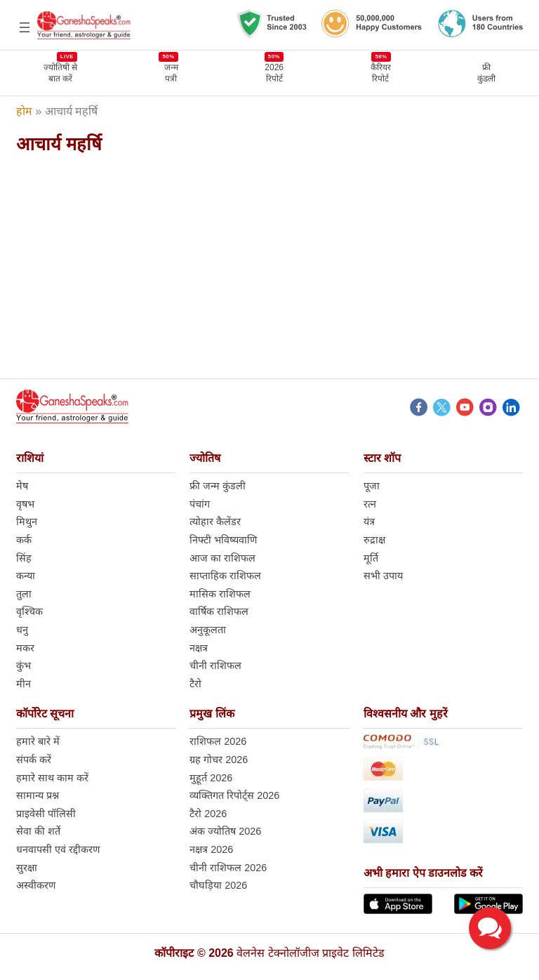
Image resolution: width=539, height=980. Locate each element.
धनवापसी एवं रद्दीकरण (58, 849)
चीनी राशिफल (215, 666)
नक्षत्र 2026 (211, 849)
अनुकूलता (208, 630)
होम (24, 111)
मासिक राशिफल (220, 594)
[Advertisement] (269, 267)
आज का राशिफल (222, 558)
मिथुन (27, 522)
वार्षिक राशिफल (219, 611)
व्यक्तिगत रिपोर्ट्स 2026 (234, 795)
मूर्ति (371, 558)
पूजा (372, 486)
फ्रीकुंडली (486, 73)
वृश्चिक (29, 611)
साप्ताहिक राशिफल (225, 576)
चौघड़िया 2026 (218, 885)
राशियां (30, 458)
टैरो (195, 684)
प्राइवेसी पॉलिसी (46, 814)
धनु (22, 630)
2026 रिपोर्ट (274, 73)
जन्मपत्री (171, 73)
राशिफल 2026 (218, 741)
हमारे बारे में (38, 741)
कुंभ (24, 666)
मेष (22, 486)
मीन (24, 684)
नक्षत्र (199, 648)
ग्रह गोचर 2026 (219, 760)
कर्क (24, 540)
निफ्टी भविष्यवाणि (223, 540)
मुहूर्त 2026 (211, 778)
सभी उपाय (383, 576)
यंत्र (369, 522)
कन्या (26, 576)
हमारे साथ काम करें (52, 778)
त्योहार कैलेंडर (215, 522)
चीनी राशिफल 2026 (228, 868)
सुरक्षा (27, 868)
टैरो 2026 (208, 814)
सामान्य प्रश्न (38, 795)
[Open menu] (25, 27)
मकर (25, 648)
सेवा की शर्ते (38, 831)
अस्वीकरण (36, 885)
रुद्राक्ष (374, 540)
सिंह (24, 558)
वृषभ (25, 504)
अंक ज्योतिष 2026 (225, 831)
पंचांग (200, 504)
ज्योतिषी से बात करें (60, 73)
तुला (24, 594)
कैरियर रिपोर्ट (381, 73)
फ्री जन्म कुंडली (218, 486)
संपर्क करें (34, 760)
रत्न (370, 504)
